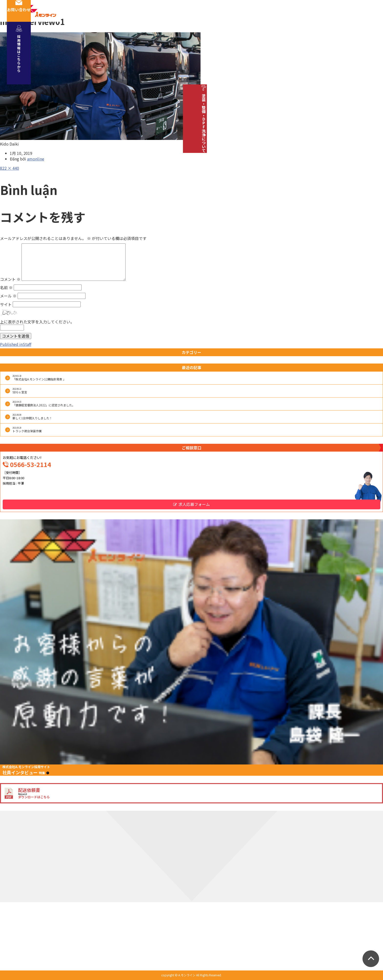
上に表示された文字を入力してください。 (37, 322)
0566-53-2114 (31, 464)
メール (8, 296)
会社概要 (158, 11)
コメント (10, 279)
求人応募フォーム (194, 504)
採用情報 (285, 11)
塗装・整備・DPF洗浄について (371, 118)
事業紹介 (130, 11)
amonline (36, 159)
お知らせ (312, 11)
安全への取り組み (221, 11)
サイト (6, 304)
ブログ (338, 11)
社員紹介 (185, 11)
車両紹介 (257, 11)
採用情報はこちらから (371, 49)
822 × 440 (10, 168)
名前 (6, 287)
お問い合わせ (371, 11)
